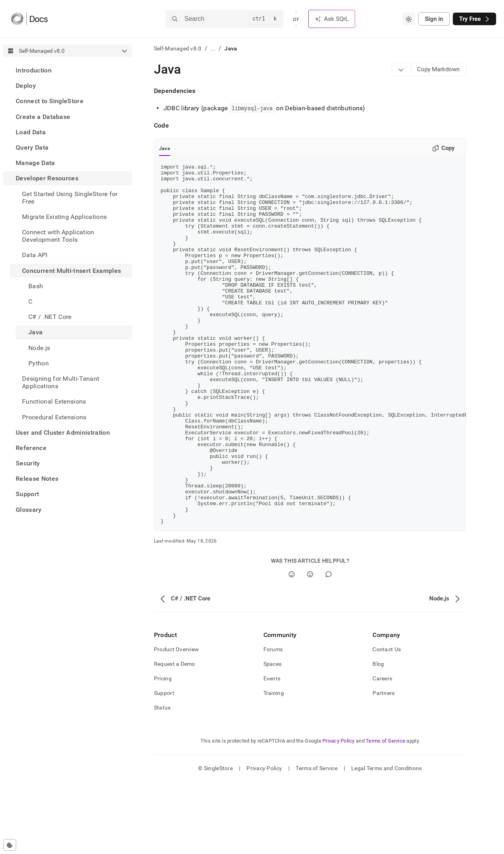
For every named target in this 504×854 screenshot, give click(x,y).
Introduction (34, 70)
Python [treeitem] (39, 363)
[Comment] (329, 646)
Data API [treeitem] (35, 255)
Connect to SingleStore (50, 101)
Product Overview (176, 721)
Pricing (163, 750)
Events (272, 750)
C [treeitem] (30, 301)
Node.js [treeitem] (39, 348)
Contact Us (387, 721)
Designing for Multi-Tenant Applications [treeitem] (61, 382)
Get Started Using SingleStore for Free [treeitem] (70, 198)
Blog (378, 736)
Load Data (31, 132)
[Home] (29, 19)
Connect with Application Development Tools (58, 236)
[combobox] (409, 19)
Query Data (32, 147)
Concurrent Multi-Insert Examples (71, 271)
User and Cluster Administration (63, 433)
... (213, 48)
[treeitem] (68, 70)
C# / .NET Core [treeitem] (50, 317)
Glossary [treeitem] (29, 510)
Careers (382, 750)
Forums (273, 721)
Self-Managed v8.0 (178, 48)
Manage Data (35, 163)
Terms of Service (385, 813)
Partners (384, 765)
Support (27, 494)
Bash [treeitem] (36, 286)
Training (274, 765)
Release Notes (37, 479)
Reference (31, 448)
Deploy (26, 86)
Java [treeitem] (35, 332)
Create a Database (43, 117)
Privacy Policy (339, 813)
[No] (310, 646)
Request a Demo (175, 736)
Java (165, 148)
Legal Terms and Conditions (386, 840)
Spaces (273, 736)
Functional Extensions (54, 401)
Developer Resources (47, 178)
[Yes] (292, 646)
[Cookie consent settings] (10, 845)
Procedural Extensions (54, 417)
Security (28, 463)
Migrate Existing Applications (64, 217)
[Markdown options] (401, 69)
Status (162, 780)
